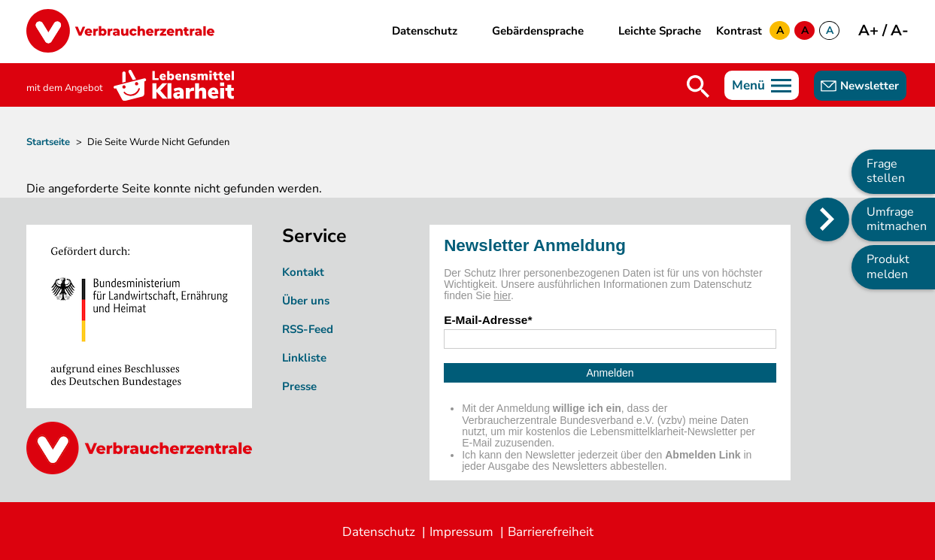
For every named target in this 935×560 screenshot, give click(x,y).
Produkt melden (888, 266)
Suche (698, 86)
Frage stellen (886, 171)
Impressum (461, 532)
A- (900, 30)
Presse (299, 386)
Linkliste (304, 358)
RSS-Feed (308, 329)
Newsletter (870, 86)
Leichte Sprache (660, 31)
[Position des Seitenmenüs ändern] (827, 219)
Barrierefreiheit (551, 532)
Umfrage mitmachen (897, 219)
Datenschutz (425, 31)
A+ (870, 30)
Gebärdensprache (538, 31)
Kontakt (303, 272)
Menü (748, 85)
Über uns (306, 301)
